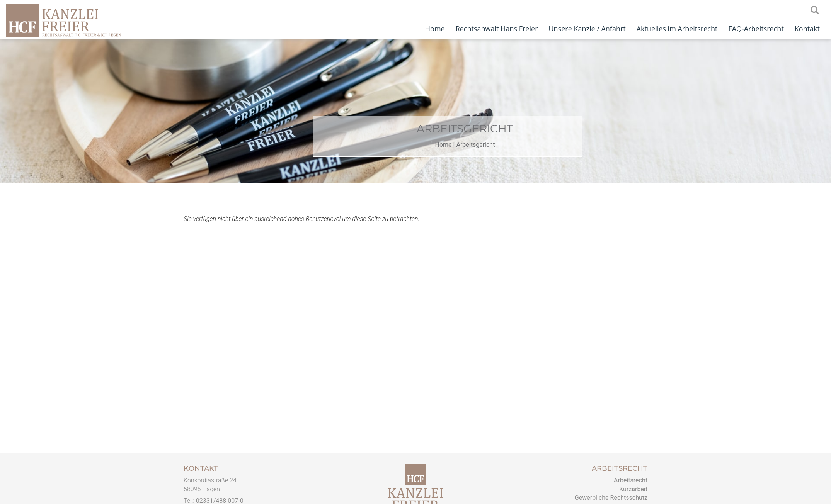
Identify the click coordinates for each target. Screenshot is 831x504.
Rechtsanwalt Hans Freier (497, 29)
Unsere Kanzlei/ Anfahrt (587, 29)
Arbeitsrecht (631, 480)
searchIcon (815, 10)
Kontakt (807, 29)
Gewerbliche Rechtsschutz (611, 498)
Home (435, 29)
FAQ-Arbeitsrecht (756, 29)
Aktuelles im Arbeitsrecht (677, 29)
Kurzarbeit (633, 489)
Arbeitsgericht (504, 145)
